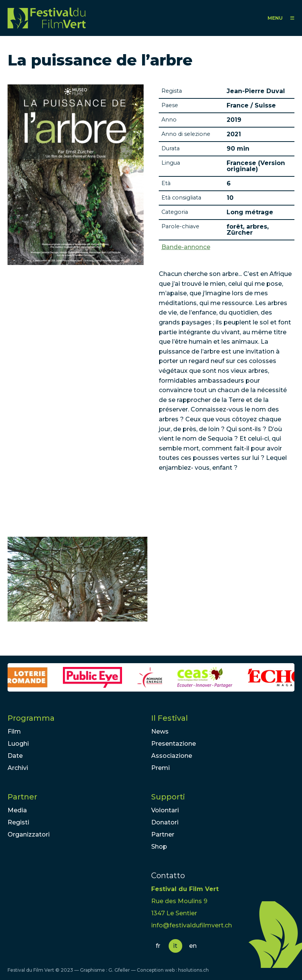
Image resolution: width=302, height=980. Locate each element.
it (175, 946)
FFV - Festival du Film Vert (47, 18)
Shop (159, 847)
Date (15, 756)
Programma (31, 718)
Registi (18, 822)
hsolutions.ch (193, 970)
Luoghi (18, 744)
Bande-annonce (186, 247)
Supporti (168, 797)
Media (17, 810)
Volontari (165, 810)
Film (14, 731)
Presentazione (174, 744)
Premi (160, 768)
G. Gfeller (119, 970)
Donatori (165, 822)
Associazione (172, 756)
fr (158, 946)
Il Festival (170, 718)
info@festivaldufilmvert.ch (192, 925)
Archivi (18, 768)
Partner (22, 797)
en (193, 946)
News (160, 731)
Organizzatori (29, 834)
